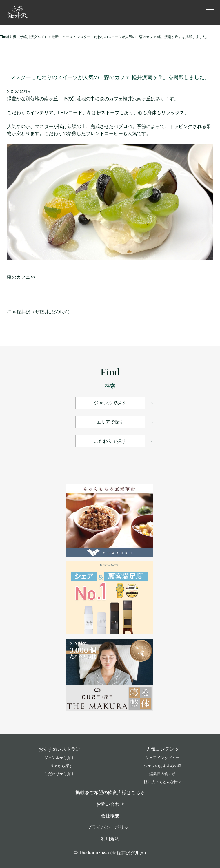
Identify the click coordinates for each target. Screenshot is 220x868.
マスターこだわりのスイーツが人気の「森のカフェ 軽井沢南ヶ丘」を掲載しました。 (110, 77)
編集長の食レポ (162, 774)
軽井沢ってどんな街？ (163, 782)
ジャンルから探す (59, 758)
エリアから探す (60, 766)
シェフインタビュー (162, 758)
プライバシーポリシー (110, 827)
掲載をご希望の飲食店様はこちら (110, 793)
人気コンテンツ (163, 749)
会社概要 (110, 816)
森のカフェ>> (21, 277)
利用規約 (110, 839)
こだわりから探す (59, 774)
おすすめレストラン (59, 749)
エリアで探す (110, 422)
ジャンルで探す (110, 403)
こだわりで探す (110, 441)
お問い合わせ (110, 804)
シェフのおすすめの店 (163, 766)
